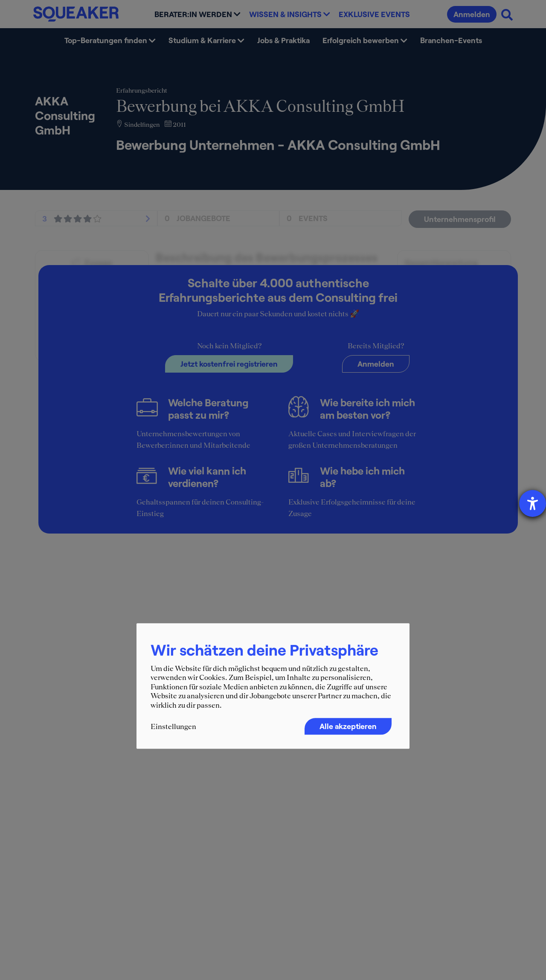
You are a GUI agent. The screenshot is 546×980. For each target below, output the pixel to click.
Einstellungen (173, 726)
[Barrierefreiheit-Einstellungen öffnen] (533, 503)
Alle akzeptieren (348, 726)
